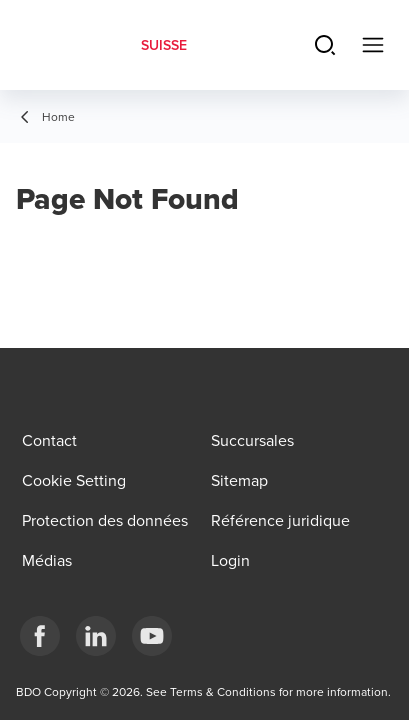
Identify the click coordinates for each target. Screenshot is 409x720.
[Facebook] (40, 636)
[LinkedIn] (96, 636)
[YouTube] (152, 636)
